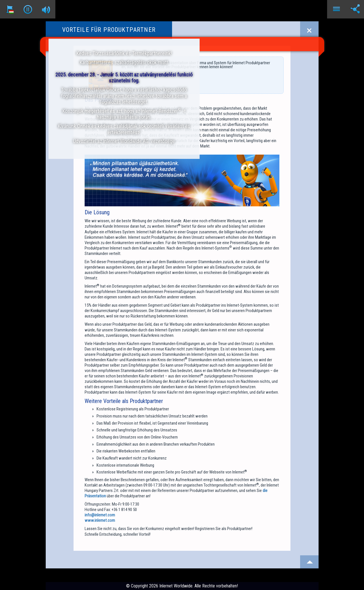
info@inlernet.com (100, 515)
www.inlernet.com (100, 520)
